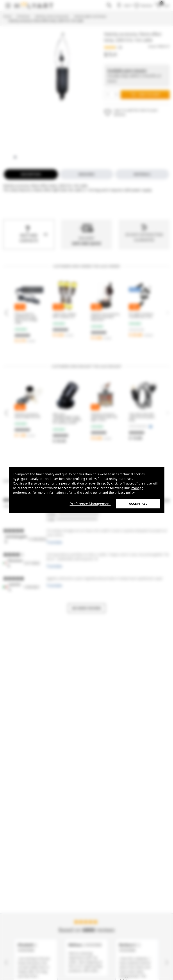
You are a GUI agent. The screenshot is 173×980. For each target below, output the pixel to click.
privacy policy (125, 493)
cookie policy (92, 493)
